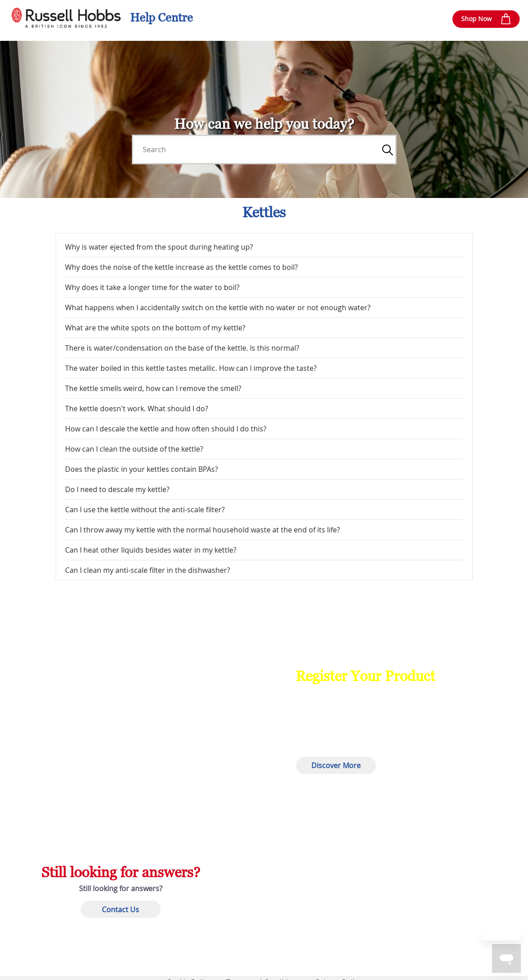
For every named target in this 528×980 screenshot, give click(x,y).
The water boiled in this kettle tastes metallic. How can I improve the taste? (191, 368)
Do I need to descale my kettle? (117, 489)
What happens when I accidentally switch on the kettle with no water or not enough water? (218, 308)
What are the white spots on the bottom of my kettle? (155, 328)
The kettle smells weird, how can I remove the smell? (153, 388)
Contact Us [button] (120, 909)
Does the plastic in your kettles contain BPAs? (142, 469)
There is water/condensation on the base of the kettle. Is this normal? (182, 348)
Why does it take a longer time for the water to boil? (152, 287)
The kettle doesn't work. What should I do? (137, 409)
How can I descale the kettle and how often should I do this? (166, 429)
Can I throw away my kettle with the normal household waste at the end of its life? (203, 530)
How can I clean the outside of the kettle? (134, 449)
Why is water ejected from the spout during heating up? (159, 247)
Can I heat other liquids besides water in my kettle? (151, 550)
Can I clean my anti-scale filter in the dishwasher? (148, 570)
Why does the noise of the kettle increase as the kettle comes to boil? (181, 267)
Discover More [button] (336, 765)
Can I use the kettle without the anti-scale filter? (145, 510)
